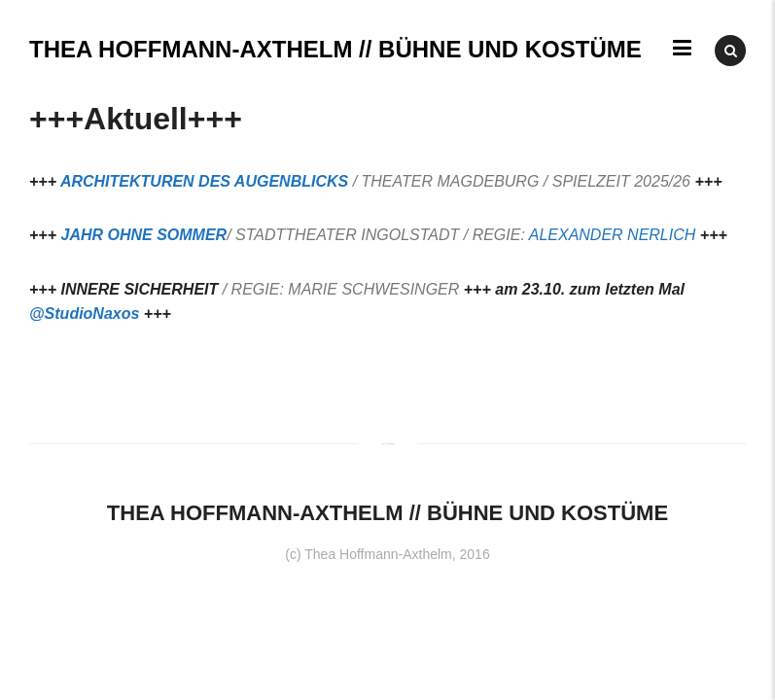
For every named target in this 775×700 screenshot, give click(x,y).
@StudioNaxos (84, 314)
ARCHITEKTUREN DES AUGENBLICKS (204, 181)
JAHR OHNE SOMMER (143, 235)
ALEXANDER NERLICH (613, 235)
